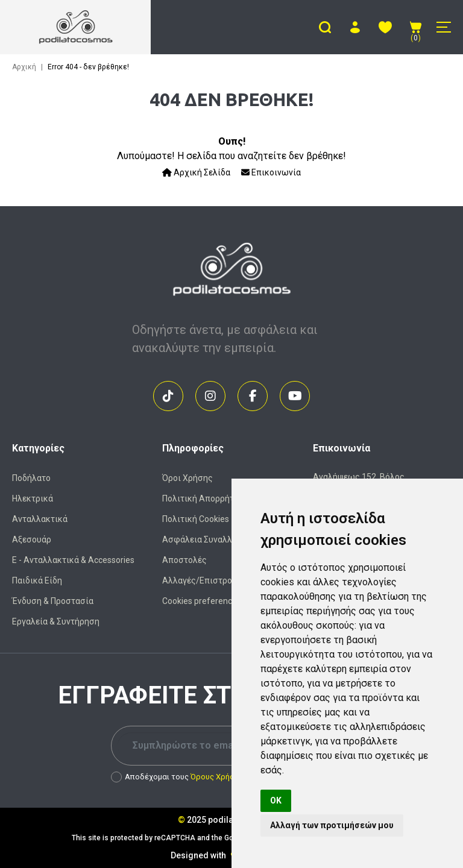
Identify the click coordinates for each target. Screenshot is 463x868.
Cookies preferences (202, 601)
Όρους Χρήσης (217, 777)
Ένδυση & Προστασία (53, 601)
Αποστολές (184, 560)
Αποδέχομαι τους (177, 777)
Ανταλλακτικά (40, 519)
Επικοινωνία (271, 172)
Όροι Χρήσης (187, 478)
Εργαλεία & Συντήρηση (56, 621)
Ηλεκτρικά (33, 498)
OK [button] (276, 800)
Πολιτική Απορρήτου (203, 498)
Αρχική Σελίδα (196, 172)
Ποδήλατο (31, 478)
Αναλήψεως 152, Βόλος (359, 477)
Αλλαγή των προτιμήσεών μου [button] (332, 825)
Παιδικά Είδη (37, 580)
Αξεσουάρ (32, 539)
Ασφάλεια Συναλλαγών (207, 539)
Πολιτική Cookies (196, 519)
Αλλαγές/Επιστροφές (205, 580)
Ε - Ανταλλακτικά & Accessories (73, 560)
